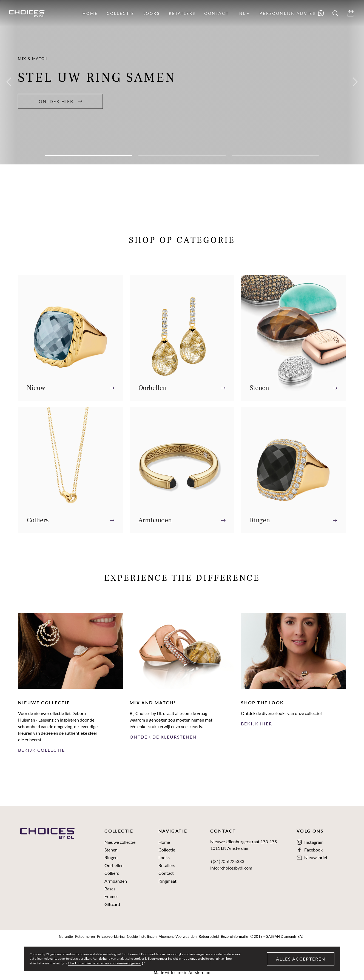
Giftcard (112, 904)
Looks (164, 857)
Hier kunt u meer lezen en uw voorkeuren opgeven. (104, 963)
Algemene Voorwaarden (178, 937)
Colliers (112, 873)
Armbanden (116, 881)
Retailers (167, 865)
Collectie (167, 850)
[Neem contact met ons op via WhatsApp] (292, 13)
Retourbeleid (209, 937)
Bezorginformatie (234, 937)
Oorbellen (114, 865)
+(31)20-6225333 (227, 861)
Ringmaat (167, 881)
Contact (166, 873)
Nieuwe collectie (120, 842)
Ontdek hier (60, 101)
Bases (110, 889)
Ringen (111, 857)
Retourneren (85, 937)
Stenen (111, 850)
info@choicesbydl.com (231, 868)
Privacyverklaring (111, 937)
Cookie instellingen (142, 937)
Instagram (314, 842)
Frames (111, 896)
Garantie (66, 937)
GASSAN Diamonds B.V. (284, 937)
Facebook (313, 850)
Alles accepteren (301, 959)
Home (164, 842)
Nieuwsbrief (316, 857)
